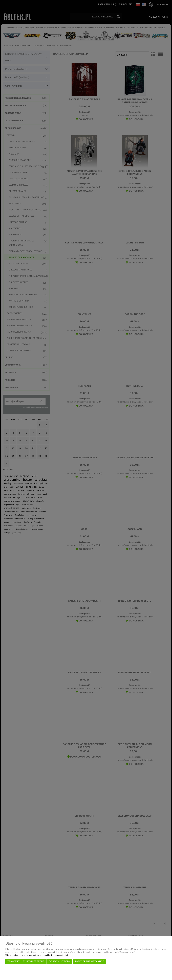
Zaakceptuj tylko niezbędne (26, 961)
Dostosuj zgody (60, 961)
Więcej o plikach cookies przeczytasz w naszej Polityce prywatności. (37, 955)
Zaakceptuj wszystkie (89, 961)
